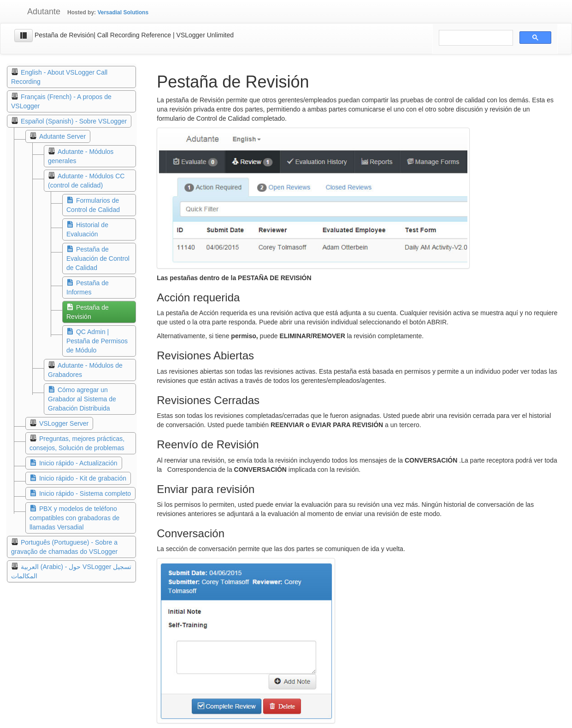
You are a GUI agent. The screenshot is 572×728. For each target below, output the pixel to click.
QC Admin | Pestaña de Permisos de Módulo (97, 341)
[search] (475, 38)
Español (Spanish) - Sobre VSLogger (74, 121)
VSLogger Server (64, 423)
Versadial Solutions (123, 12)
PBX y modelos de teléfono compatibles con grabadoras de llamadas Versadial (74, 518)
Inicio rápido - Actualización (78, 463)
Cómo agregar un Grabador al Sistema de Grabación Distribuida (82, 399)
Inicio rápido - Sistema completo (85, 493)
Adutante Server (62, 136)
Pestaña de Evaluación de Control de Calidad (98, 258)
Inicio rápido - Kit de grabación (83, 478)
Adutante (37, 12)
